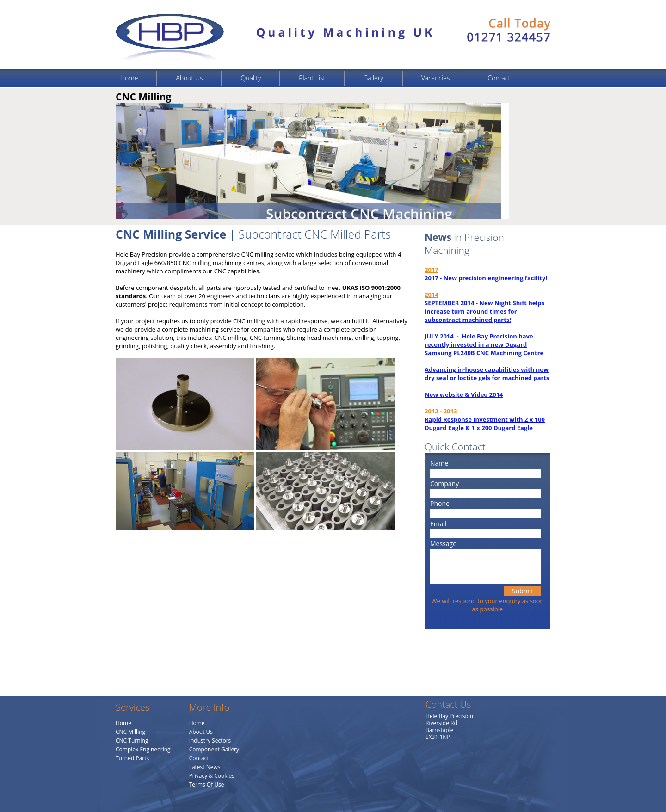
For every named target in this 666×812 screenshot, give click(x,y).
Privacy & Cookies (212, 776)
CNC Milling (130, 732)
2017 (432, 278)
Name (439, 463)
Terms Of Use (207, 784)
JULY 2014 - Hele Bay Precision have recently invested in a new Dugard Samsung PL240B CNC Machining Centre (484, 344)
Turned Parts (132, 758)
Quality (251, 78)
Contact (499, 78)
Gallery (373, 78)
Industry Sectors (210, 741)
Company (444, 483)
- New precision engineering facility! (493, 278)
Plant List (312, 78)
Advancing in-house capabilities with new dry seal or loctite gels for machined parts (487, 374)
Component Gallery (214, 749)
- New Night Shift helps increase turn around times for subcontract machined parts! (484, 311)
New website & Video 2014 (464, 394)
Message (443, 544)
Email (438, 524)
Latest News (205, 767)
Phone (440, 503)
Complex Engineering (143, 749)
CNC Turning (132, 741)
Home (129, 78)
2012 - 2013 (441, 411)
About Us (189, 78)
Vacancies (436, 78)
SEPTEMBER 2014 (449, 303)
